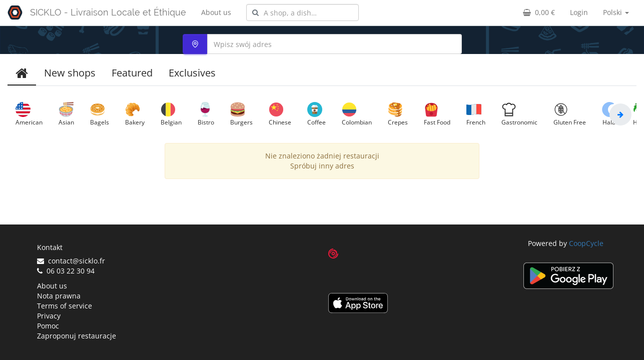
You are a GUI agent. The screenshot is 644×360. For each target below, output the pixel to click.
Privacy (49, 316)
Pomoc (48, 326)
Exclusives (192, 73)
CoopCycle (586, 243)
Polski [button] (616, 12)
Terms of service (65, 306)
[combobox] (302, 12)
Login (579, 12)
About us (216, 12)
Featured (132, 73)
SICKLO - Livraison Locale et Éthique (108, 12)
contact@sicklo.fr (71, 261)
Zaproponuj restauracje (77, 336)
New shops (70, 73)
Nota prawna (59, 296)
